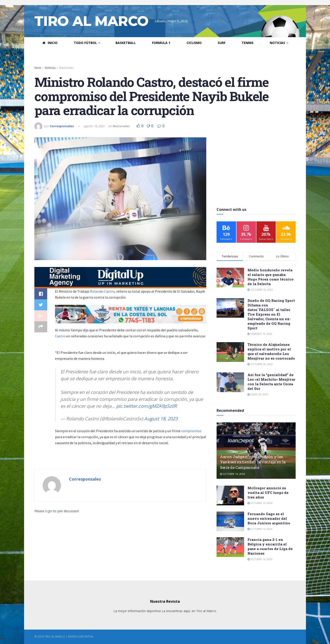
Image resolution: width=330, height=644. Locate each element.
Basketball (126, 43)
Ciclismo (194, 43)
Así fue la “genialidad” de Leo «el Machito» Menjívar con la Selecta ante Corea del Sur (271, 382)
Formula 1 (161, 43)
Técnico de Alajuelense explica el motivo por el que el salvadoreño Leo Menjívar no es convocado (271, 351)
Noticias (277, 43)
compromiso (191, 431)
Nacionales (66, 68)
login (49, 511)
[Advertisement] (256, 166)
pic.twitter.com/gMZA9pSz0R (146, 406)
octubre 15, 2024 (260, 503)
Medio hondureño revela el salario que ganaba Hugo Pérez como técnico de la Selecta (271, 277)
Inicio (50, 43)
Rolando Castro (102, 291)
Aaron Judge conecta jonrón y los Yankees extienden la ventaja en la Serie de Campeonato (253, 462)
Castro (61, 336)
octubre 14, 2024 (260, 559)
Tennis (247, 43)
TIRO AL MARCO (91, 21)
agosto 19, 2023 (94, 126)
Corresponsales (62, 126)
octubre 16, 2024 (232, 474)
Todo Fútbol (85, 43)
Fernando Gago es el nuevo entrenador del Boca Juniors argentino (269, 518)
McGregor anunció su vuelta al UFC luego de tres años (268, 493)
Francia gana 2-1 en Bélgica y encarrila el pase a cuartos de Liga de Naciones (270, 546)
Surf (222, 43)
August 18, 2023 (161, 419)
